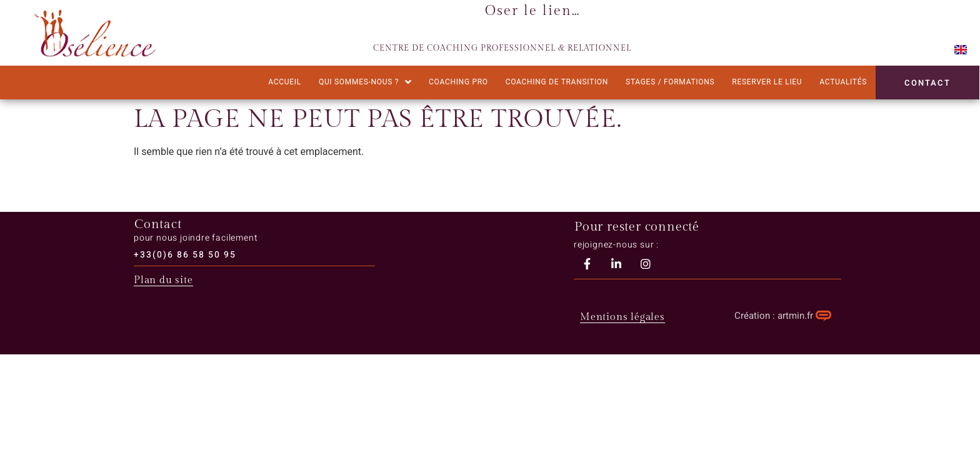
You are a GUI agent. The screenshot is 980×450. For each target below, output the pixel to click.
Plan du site (163, 280)
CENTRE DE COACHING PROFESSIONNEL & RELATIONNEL (502, 48)
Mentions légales (622, 317)
